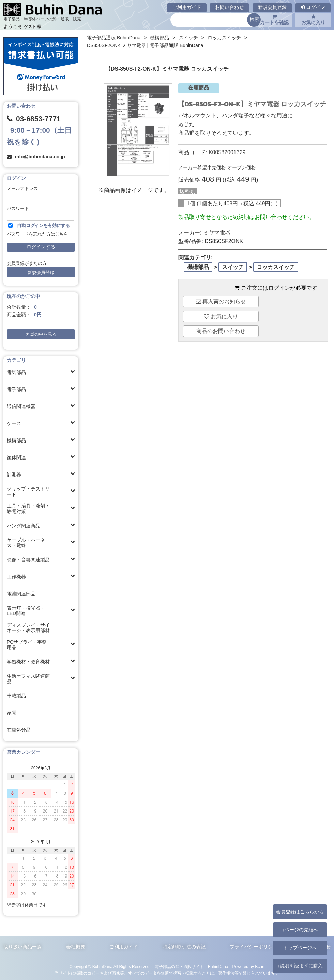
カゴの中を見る (41, 334)
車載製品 (16, 696)
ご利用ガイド (187, 7)
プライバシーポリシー (254, 947)
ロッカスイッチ (224, 38)
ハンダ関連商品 (24, 526)
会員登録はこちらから (300, 912)
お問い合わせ (229, 7)
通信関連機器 (21, 406)
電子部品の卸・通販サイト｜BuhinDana (192, 967)
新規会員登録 (272, 7)
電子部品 (16, 389)
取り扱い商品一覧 (22, 947)
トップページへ (300, 948)
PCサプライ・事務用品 (27, 645)
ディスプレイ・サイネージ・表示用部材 (28, 628)
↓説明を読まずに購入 (300, 966)
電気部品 (16, 372)
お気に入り (313, 20)
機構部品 (16, 440)
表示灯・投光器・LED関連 (26, 611)
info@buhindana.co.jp (40, 157)
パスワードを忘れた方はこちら (37, 234)
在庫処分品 (19, 730)
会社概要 (76, 947)
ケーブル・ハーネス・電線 (26, 543)
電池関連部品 (21, 594)
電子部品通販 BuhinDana (114, 38)
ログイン (313, 7)
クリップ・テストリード (28, 492)
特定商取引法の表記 (184, 947)
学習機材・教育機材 (28, 662)
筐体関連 (16, 457)
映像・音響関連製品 (28, 560)
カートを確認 (274, 20)
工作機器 (16, 577)
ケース (14, 423)
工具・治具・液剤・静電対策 (28, 509)
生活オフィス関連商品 (28, 679)
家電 (12, 713)
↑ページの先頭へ (300, 930)
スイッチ (188, 38)
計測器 (14, 475)
